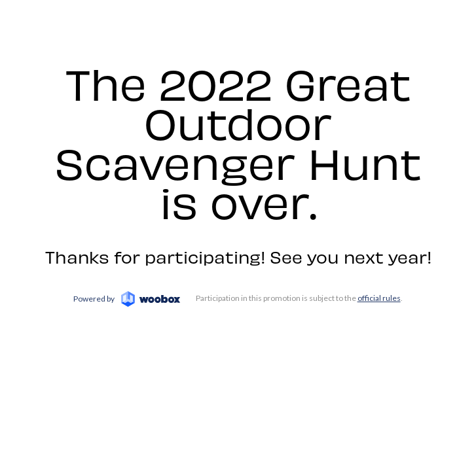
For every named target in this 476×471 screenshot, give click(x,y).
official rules (379, 298)
